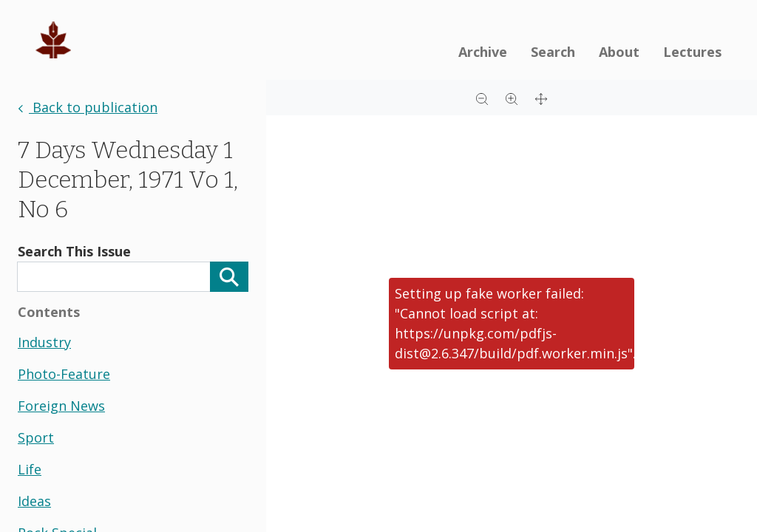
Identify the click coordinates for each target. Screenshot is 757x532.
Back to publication (88, 107)
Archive (483, 52)
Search (553, 52)
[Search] (229, 277)
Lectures (692, 52)
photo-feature (64, 374)
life (30, 469)
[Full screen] (541, 98)
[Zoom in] (512, 98)
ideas (34, 501)
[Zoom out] (482, 98)
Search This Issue (74, 251)
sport (36, 437)
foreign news (61, 406)
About (619, 52)
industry (44, 342)
